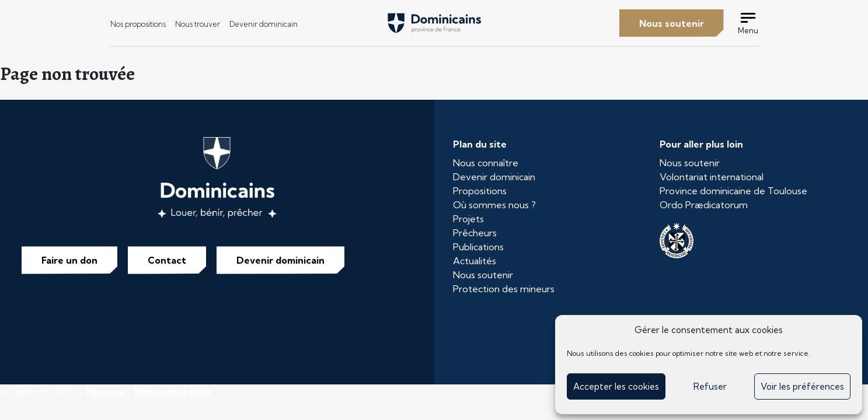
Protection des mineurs (504, 289)
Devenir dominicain (264, 24)
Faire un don (69, 260)
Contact (167, 260)
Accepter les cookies (616, 386)
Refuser (710, 386)
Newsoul (105, 391)
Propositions (480, 191)
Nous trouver (198, 24)
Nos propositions (138, 24)
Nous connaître (486, 163)
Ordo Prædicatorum (704, 205)
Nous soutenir (672, 23)
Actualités (475, 261)
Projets (468, 219)
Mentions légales (173, 391)
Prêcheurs (475, 233)
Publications (478, 247)
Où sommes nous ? (494, 205)
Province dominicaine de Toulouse (733, 191)
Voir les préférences (802, 386)
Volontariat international (712, 177)
